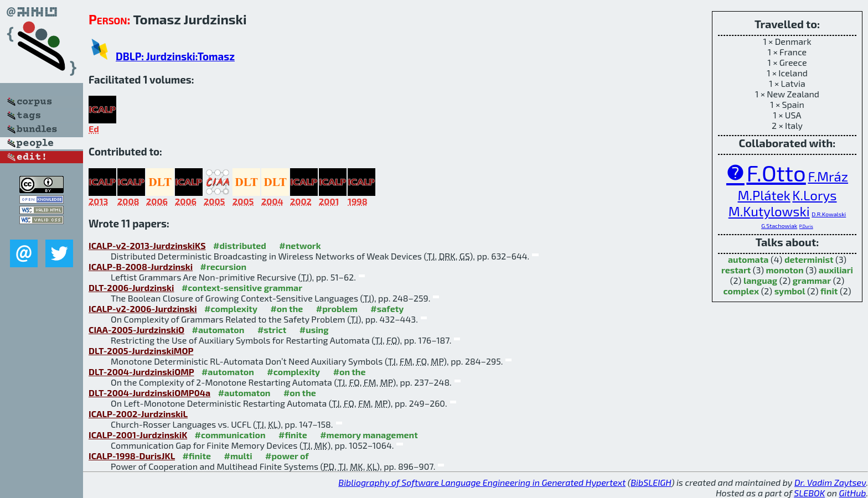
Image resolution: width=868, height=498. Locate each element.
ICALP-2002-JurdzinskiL (138, 414)
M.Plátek (764, 195)
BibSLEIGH (651, 482)
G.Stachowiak (779, 225)
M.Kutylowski (769, 211)
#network (300, 245)
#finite (293, 435)
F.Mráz (828, 176)
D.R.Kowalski (829, 214)
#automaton (218, 330)
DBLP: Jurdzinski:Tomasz (175, 56)
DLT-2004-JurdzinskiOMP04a (149, 393)
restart (736, 270)
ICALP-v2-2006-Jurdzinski (143, 308)
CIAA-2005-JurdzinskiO (136, 330)
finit (829, 291)
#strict (272, 330)
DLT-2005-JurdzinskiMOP (141, 351)
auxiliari (836, 270)
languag (760, 280)
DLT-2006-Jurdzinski (131, 287)
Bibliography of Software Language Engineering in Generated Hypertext (482, 482)
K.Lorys (814, 195)
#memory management (369, 435)
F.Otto (776, 173)
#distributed (240, 245)
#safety (387, 308)
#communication (230, 435)
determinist (809, 259)
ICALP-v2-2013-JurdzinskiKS (147, 245)
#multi (238, 456)
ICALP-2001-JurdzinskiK (138, 435)
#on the (286, 308)
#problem (337, 308)
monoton (784, 270)
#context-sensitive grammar (242, 287)
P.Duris (806, 226)
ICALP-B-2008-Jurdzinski (141, 266)
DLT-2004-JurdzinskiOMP (141, 372)
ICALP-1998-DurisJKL (132, 456)
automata (748, 259)
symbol (790, 291)
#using (314, 330)
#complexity (231, 308)
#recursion (224, 266)
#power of (287, 456)
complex (742, 291)
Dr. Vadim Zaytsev (830, 482)
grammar (812, 280)
